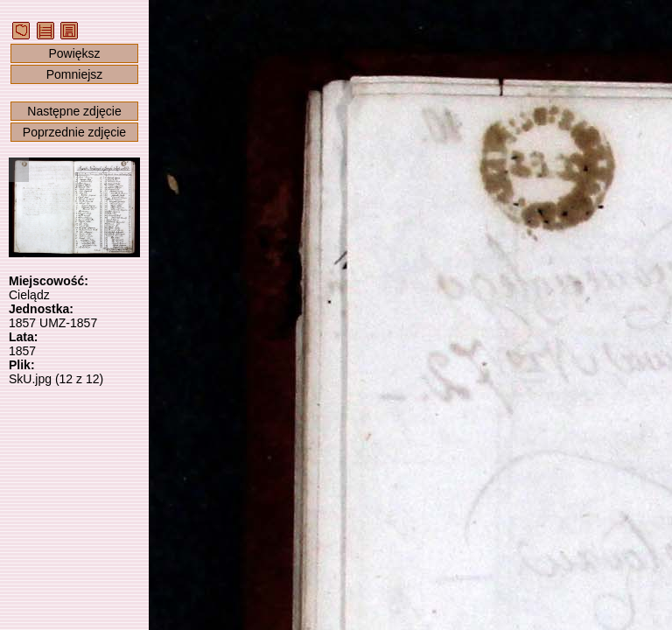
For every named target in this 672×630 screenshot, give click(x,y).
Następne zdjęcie (74, 111)
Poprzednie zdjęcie (74, 132)
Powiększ (74, 53)
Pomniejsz (75, 74)
